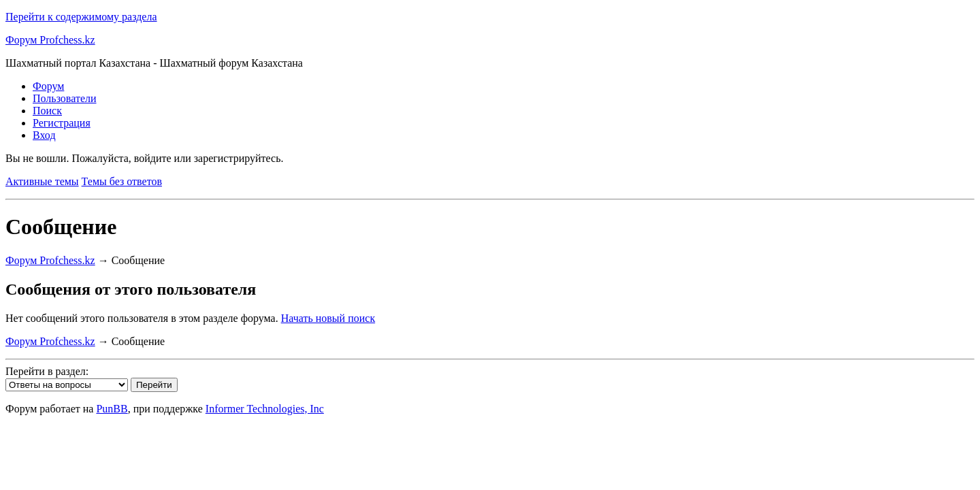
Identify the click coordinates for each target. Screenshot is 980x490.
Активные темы (42, 181)
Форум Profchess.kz (50, 40)
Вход (44, 135)
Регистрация (62, 123)
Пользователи (65, 98)
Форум (48, 86)
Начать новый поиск (328, 318)
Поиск (47, 111)
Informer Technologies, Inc (265, 409)
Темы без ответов (122, 181)
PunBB (112, 409)
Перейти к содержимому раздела (81, 17)
